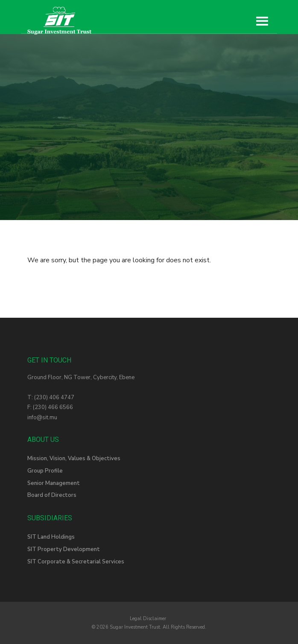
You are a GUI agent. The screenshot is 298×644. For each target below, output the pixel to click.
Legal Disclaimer (148, 619)
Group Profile (45, 471)
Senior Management (54, 483)
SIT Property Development (64, 549)
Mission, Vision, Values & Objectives (74, 458)
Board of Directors (52, 495)
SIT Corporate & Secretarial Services (76, 562)
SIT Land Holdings (51, 537)
